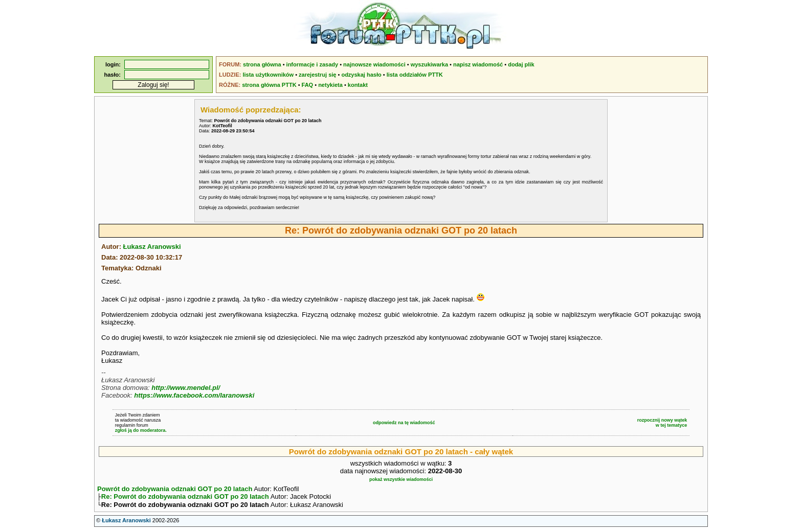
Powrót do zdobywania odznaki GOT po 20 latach (175, 489)
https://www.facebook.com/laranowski (194, 395)
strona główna (262, 64)
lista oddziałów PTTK (415, 75)
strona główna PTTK (269, 85)
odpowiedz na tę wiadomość (404, 423)
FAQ (308, 85)
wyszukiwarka (429, 64)
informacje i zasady (313, 64)
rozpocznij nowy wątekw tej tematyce (662, 423)
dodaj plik (521, 64)
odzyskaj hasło (361, 75)
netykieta (330, 85)
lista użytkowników (268, 75)
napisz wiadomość (478, 64)
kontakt (358, 85)
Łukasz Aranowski (152, 247)
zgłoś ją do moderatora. (141, 430)
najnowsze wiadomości (374, 64)
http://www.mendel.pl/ (186, 388)
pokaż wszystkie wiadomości (401, 479)
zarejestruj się (317, 75)
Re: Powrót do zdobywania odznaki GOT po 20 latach (185, 498)
